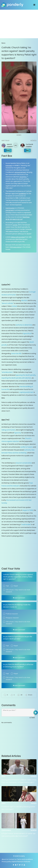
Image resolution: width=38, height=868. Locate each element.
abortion (24, 300)
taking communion (8, 430)
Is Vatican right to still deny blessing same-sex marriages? (19, 808)
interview (9, 166)
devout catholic (7, 303)
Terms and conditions (25, 859)
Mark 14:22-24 (17, 219)
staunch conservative (24, 463)
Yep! (7, 586)
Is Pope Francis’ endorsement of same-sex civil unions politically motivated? (18, 835)
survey (15, 225)
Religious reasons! (12, 618)
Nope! (16, 586)
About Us (5, 859)
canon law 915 (16, 353)
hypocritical (27, 333)
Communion (10, 208)
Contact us (12, 859)
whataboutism (7, 372)
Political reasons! (12, 614)
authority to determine (24, 325)
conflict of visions (26, 447)
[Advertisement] (19, 24)
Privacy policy (7, 862)
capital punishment (26, 392)
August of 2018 (28, 510)
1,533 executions (15, 247)
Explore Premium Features (21, 862)
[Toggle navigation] (34, 5)
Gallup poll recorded (18, 237)
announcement (20, 172)
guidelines (22, 194)
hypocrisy (18, 433)
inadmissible (26, 525)
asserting (23, 177)
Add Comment (19, 598)
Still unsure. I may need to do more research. (18, 591)
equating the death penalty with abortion (16, 378)
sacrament (10, 210)
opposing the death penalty (26, 375)
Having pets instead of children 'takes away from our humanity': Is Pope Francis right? (19, 781)
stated (14, 306)
